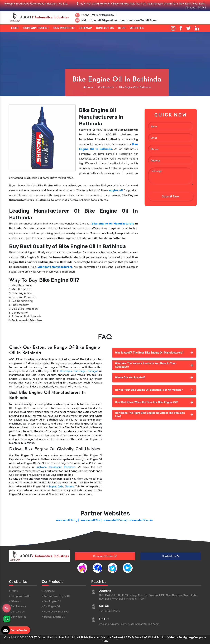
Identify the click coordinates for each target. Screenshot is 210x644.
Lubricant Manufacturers (55, 267)
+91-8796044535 (102, 15)
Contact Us (105, 28)
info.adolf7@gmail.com (103, 20)
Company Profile (36, 28)
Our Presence (18, 606)
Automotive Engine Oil (56, 596)
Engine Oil (49, 591)
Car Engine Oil (51, 606)
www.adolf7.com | (115, 520)
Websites (137, 28)
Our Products (64, 28)
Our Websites (18, 617)
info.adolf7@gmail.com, (113, 624)
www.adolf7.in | (91, 520)
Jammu (70, 487)
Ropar (52, 487)
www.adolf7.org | (67, 520)
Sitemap (86, 28)
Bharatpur (66, 371)
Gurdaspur (55, 467)
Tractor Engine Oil (53, 617)
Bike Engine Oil (51, 601)
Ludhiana (41, 467)
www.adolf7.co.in (141, 520)
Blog (122, 28)
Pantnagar (80, 371)
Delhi (60, 487)
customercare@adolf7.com (139, 20)
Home (15, 28)
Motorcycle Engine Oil (56, 612)
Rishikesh (70, 467)
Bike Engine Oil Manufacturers (113, 224)
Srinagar (93, 371)
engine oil (116, 190)
